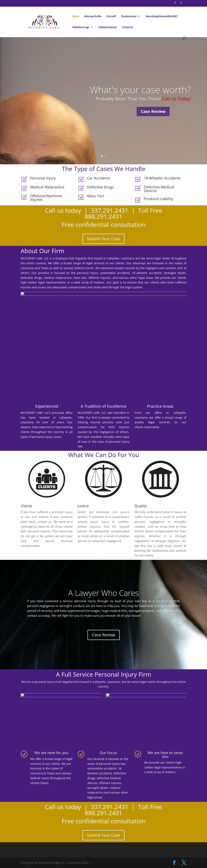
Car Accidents (99, 178)
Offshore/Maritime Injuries (46, 198)
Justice (83, 506)
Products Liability (159, 199)
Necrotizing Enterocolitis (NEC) (161, 16)
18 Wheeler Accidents (162, 178)
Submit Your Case (103, 239)
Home (76, 16)
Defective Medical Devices (159, 189)
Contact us (127, 27)
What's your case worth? (140, 90)
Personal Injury (43, 178)
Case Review (153, 111)
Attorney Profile (93, 16)
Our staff (111, 16)
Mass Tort (96, 196)
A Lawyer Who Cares (103, 593)
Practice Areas (129, 16)
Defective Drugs (81, 27)
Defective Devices (107, 27)
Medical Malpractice (47, 187)
